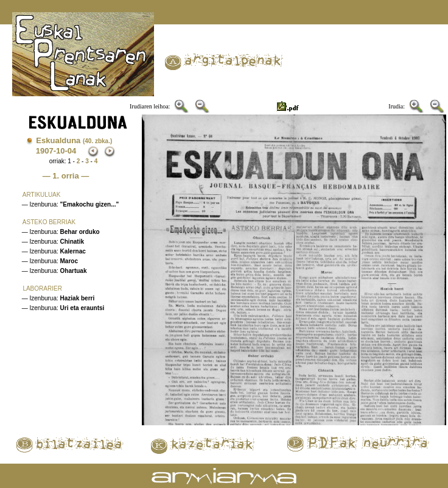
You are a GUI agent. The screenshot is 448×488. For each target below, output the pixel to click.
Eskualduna (74, 140)
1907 (45, 151)
